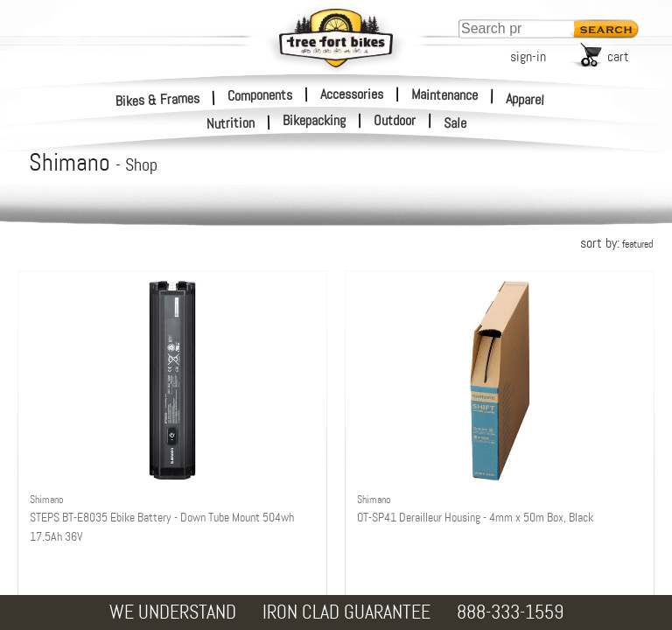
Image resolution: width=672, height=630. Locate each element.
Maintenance (444, 94)
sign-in (528, 56)
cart (618, 56)
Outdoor (395, 121)
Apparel (525, 99)
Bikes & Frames (158, 99)
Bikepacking (314, 121)
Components (260, 94)
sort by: (616, 243)
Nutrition (231, 123)
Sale (455, 123)
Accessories (352, 94)
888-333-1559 (510, 612)
